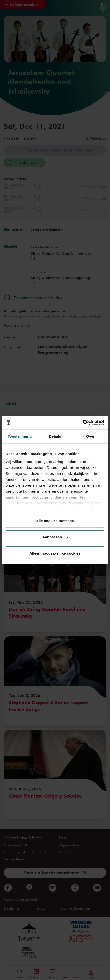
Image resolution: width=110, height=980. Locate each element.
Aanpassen (55, 537)
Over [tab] (90, 436)
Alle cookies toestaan (55, 521)
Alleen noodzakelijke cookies (55, 553)
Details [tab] (55, 436)
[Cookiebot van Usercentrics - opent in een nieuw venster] (83, 423)
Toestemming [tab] (20, 436)
